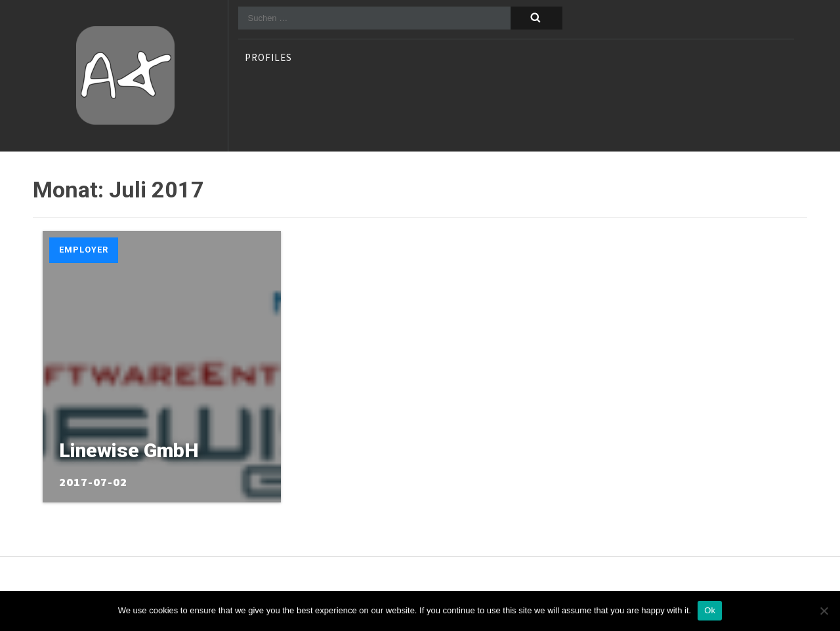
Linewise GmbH (129, 450)
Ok (710, 610)
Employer (84, 250)
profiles (268, 58)
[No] (824, 611)
